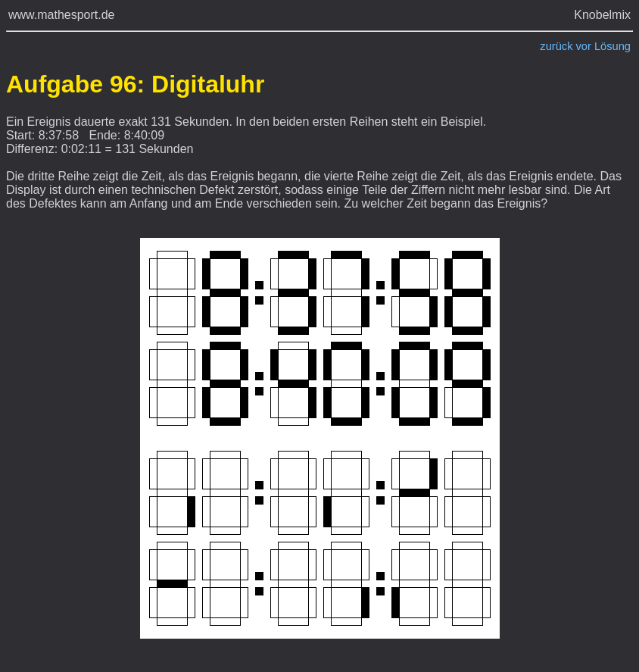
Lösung (613, 46)
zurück (556, 46)
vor (584, 46)
